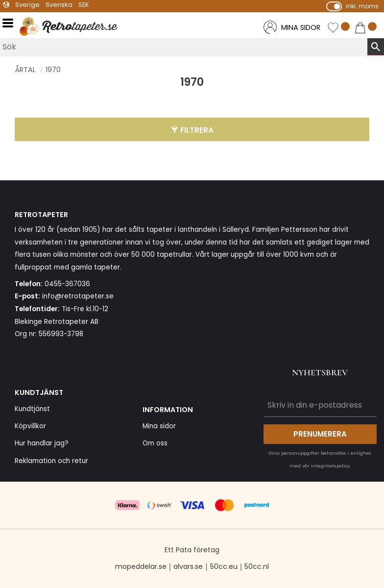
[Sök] (376, 47)
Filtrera (197, 130)
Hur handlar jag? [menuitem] (42, 443)
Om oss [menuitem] (155, 443)
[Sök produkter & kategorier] (184, 47)
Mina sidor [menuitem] (159, 426)
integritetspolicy (330, 466)
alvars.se (188, 566)
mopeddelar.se (141, 566)
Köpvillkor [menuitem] (30, 426)
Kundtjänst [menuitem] (32, 409)
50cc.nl (257, 566)
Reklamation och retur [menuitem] (51, 461)
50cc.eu (224, 566)
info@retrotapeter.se (78, 296)
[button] (11, 23)
